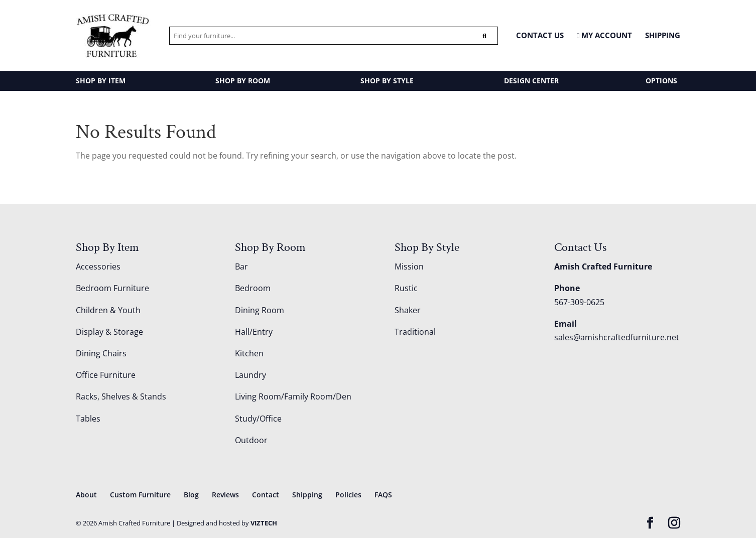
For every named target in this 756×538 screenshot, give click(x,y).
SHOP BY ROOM (243, 81)
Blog (191, 495)
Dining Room (260, 310)
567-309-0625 (579, 302)
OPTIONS (661, 81)
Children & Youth (108, 310)
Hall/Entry (254, 332)
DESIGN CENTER (531, 81)
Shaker (408, 310)
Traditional (415, 332)
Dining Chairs (101, 353)
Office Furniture (106, 375)
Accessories (98, 266)
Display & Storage (109, 332)
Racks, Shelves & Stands (121, 396)
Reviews (225, 495)
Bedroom (253, 288)
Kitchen (249, 353)
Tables (88, 419)
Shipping (663, 35)
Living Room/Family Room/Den (293, 396)
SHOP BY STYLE (387, 81)
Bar (241, 266)
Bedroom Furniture (112, 288)
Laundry (250, 375)
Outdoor (251, 440)
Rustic (406, 288)
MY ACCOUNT (604, 36)
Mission (409, 266)
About (86, 495)
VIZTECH (264, 523)
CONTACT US (540, 35)
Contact (266, 495)
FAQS (383, 495)
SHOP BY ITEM (101, 81)
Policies (348, 495)
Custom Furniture (140, 495)
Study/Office (258, 419)
